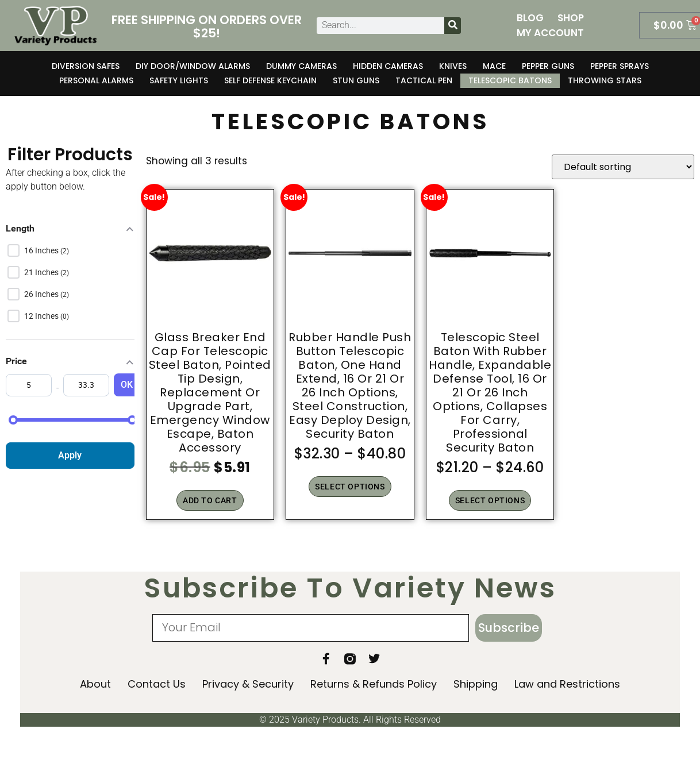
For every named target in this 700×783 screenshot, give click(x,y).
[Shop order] (623, 167)
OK (127, 385)
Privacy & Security (248, 684)
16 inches (42, 250)
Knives (453, 66)
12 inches (42, 316)
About (95, 684)
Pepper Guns (548, 66)
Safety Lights (179, 80)
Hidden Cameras (388, 66)
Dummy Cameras (301, 66)
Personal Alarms (96, 80)
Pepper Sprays (620, 66)
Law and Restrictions (567, 684)
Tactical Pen (424, 80)
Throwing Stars (605, 80)
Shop (571, 18)
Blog (530, 18)
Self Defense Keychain (270, 80)
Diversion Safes (86, 66)
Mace (494, 66)
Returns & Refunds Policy (374, 684)
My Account (550, 33)
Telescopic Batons (510, 80)
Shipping (476, 684)
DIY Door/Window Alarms (193, 66)
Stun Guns (356, 80)
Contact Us (157, 684)
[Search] (453, 26)
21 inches (42, 272)
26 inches (42, 294)
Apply (70, 455)
